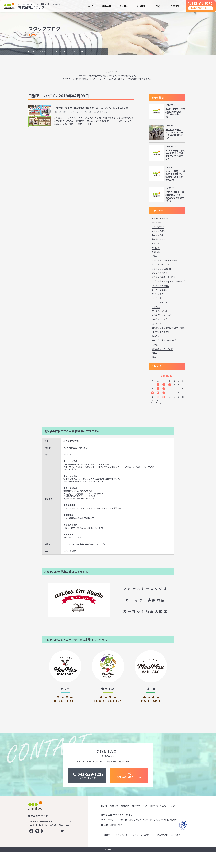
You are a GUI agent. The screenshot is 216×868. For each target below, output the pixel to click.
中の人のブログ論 (160, 319)
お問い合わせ (199, 11)
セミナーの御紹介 (160, 290)
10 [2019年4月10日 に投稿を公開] (164, 389)
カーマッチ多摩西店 (146, 600)
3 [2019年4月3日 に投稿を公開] (164, 385)
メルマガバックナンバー (162, 315)
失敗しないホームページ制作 (164, 340)
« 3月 (152, 403)
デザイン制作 (158, 294)
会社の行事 (157, 323)
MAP (63, 849)
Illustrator (156, 222)
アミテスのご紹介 (160, 273)
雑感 (154, 357)
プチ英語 (156, 307)
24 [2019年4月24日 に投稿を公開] (164, 397)
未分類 (155, 345)
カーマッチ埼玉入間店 (146, 611)
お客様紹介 (157, 244)
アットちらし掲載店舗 (161, 269)
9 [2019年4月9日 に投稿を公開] (158, 389)
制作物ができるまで (160, 332)
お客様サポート (159, 239)
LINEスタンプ (158, 227)
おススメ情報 (158, 235)
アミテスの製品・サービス (163, 277)
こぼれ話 (156, 252)
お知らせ (156, 248)
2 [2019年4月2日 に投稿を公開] (158, 385)
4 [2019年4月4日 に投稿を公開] (170, 385)
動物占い (156, 336)
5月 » (159, 403)
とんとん (104, 112)
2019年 (63, 51)
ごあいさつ (157, 256)
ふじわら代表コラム (160, 264)
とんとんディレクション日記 (83, 112)
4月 (73, 51)
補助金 (155, 353)
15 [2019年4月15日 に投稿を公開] (152, 393)
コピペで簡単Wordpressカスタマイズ (168, 281)
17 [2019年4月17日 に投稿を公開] (164, 393)
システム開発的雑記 (160, 286)
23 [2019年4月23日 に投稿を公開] (158, 397)
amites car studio (160, 218)
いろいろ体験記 (159, 231)
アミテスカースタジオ (146, 589)
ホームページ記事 (160, 311)
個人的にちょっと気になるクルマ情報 (168, 328)
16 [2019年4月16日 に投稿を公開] (158, 393)
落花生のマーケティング (162, 349)
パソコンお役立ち (160, 302)
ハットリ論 (157, 298)
